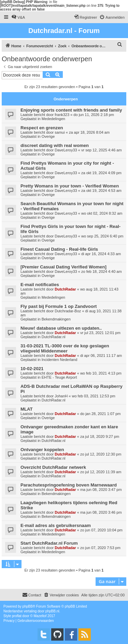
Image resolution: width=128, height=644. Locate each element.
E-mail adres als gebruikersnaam (56, 525)
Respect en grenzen (42, 128)
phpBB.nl (52, 611)
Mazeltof (40, 616)
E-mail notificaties (40, 285)
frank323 (62, 115)
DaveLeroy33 (66, 150)
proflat (17, 616)
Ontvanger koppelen (42, 450)
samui (60, 132)
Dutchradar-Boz (68, 311)
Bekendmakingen (56, 319)
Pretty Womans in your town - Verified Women (70, 186)
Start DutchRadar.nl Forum (49, 543)
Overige (48, 136)
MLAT (27, 409)
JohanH (61, 396)
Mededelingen (53, 119)
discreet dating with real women (55, 145)
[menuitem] (18, 17)
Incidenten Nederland (60, 360)
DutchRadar (65, 289)
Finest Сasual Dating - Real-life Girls (59, 249)
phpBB (28, 606)
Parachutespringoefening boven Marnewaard (69, 485)
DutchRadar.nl (54, 337)
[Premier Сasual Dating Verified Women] (63, 267)
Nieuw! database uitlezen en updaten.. (61, 328)
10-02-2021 (32, 369)
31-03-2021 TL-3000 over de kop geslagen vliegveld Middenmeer (65, 348)
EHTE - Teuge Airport (59, 377)
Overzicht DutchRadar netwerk (53, 467)
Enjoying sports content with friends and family (71, 110)
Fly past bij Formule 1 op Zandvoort (59, 306)
